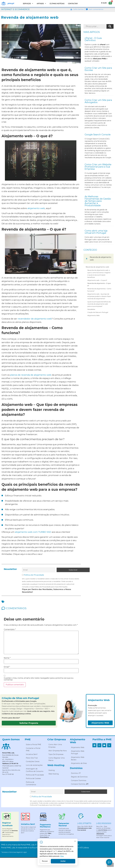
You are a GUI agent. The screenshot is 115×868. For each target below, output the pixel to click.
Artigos (41, 4)
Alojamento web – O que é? (97, 280)
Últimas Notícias (57, 4)
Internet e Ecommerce (15, 9)
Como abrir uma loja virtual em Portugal (96, 232)
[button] (87, 259)
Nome (7, 658)
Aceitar (66, 861)
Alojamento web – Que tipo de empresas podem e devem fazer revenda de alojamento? (99, 296)
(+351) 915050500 (104, 823)
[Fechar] (78, 842)
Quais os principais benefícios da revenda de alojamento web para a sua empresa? (99, 304)
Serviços (28, 4)
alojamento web (36, 208)
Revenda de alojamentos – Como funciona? (99, 290)
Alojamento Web (94, 315)
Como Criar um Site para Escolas (98, 69)
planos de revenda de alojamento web (31, 375)
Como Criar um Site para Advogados (98, 101)
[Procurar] (110, 26)
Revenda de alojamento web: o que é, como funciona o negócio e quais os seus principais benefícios (99, 274)
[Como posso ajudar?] (109, 862)
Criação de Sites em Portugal (98, 312)
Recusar (48, 861)
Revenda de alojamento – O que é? (99, 284)
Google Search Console (98, 135)
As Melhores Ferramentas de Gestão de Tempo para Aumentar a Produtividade (98, 201)
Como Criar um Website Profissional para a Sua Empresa (98, 167)
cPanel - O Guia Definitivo (93, 39)
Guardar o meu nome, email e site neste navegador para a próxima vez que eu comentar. (39, 679)
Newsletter (91, 309)
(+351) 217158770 (84, 823)
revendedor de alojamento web (35, 319)
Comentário (10, 629)
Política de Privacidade (34, 575)
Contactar (73, 4)
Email (7, 667)
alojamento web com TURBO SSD (33, 532)
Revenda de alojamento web (97, 267)
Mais (65, 856)
